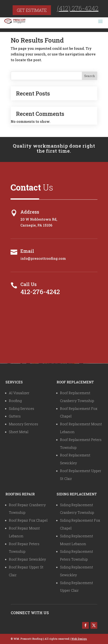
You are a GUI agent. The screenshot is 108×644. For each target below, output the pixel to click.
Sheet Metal (19, 432)
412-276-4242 (40, 292)
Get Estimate (32, 10)
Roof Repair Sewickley (27, 559)
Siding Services (21, 408)
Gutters (15, 416)
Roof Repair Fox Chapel (28, 520)
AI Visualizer (19, 393)
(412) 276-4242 (78, 8)
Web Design (79, 639)
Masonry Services (23, 424)
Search (90, 76)
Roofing (15, 401)
